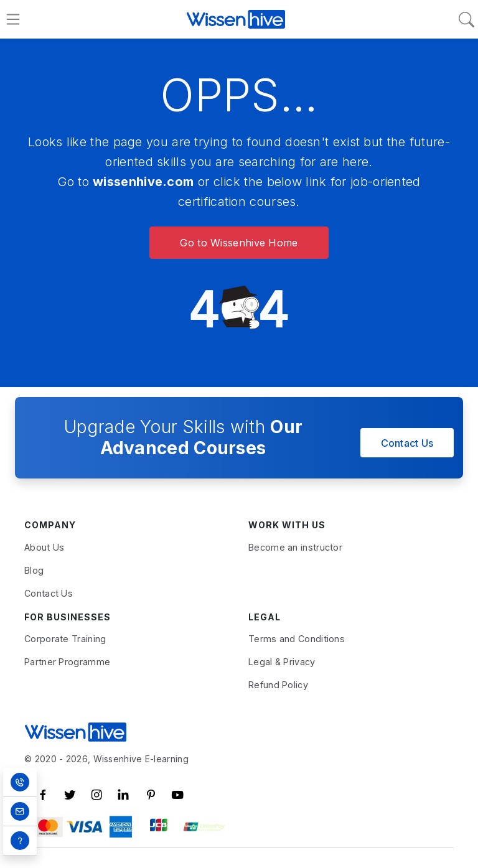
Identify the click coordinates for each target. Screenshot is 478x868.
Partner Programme (67, 662)
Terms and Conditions (297, 639)
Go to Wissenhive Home (239, 243)
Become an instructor (295, 547)
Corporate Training (65, 639)
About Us (44, 547)
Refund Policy (278, 685)
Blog (34, 570)
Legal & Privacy (282, 662)
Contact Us (407, 443)
